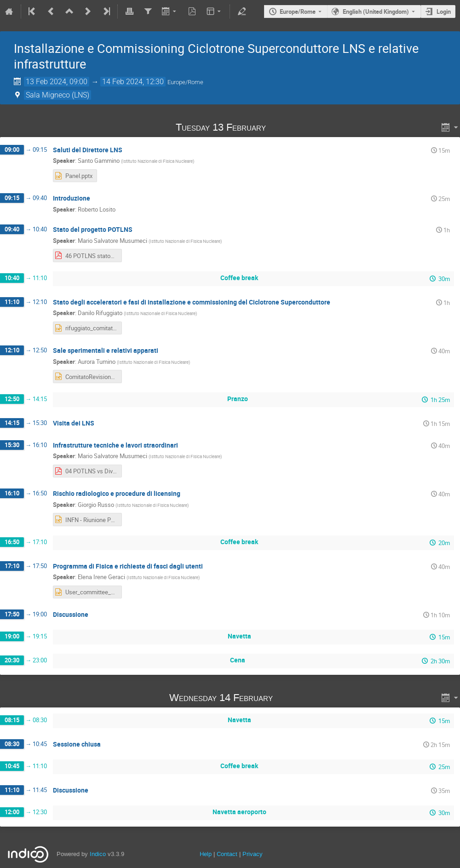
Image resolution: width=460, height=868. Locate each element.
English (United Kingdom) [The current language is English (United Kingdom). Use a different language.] (376, 11)
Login (444, 11)
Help (206, 854)
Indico (98, 854)
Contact (227, 854)
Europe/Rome (298, 11)
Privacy (253, 854)
